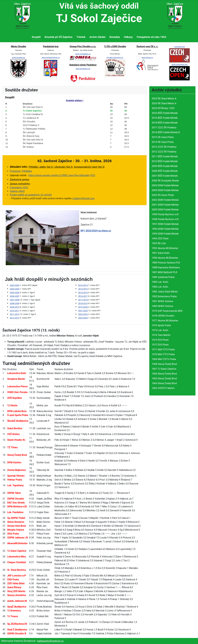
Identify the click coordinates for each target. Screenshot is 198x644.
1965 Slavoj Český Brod (164, 378)
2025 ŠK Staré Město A (164, 99)
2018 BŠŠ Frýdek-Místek (165, 123)
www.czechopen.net (180, 64)
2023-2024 (83, 318)
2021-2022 (83, 311)
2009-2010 (15, 307)
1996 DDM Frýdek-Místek (165, 229)
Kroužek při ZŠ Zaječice (59, 37)
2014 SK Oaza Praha (163, 142)
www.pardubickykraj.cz (51, 57)
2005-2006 (15, 293)
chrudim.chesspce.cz (115, 57)
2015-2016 (83, 293)
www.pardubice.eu (83, 69)
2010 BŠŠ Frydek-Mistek (165, 161)
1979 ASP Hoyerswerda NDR (167, 311)
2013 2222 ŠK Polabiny (164, 147)
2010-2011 (15, 311)
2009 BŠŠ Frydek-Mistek (165, 166)
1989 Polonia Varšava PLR (166, 263)
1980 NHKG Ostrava (162, 306)
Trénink (81, 37)
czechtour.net (179, 47)
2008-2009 (15, 303)
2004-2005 (15, 289)
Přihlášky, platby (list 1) (41, 167)
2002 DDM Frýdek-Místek (165, 200)
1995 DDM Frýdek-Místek (165, 234)
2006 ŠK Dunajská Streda (165, 181)
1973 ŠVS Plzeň (160, 340)
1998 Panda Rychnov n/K (165, 219)
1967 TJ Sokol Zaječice (164, 369)
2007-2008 (15, 300)
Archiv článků (97, 37)
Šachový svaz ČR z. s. (147, 46)
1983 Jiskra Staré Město (165, 292)
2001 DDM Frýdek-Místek (165, 205)
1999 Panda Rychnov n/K (165, 214)
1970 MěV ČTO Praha (163, 354)
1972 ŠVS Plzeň (160, 345)
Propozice (15, 171)
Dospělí (36, 37)
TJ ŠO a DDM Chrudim (115, 46)
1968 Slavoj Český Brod (164, 364)
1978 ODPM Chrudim (163, 316)
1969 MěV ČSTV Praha (164, 359)
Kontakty (115, 37)
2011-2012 (15, 314)
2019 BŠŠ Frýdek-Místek (165, 118)
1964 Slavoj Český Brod (164, 383)
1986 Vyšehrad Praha (163, 277)
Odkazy (128, 37)
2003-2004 (15, 285)
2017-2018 (83, 300)
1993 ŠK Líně (159, 243)
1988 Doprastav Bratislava (166, 267)
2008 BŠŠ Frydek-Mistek (165, 171)
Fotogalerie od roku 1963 (151, 37)
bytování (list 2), (64, 167)
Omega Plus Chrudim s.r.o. (83, 46)
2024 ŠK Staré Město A (164, 103)
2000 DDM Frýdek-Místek (165, 210)
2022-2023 (83, 314)
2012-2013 (15, 318)
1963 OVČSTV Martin (163, 388)
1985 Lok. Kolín (160, 282)
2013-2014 (83, 285)
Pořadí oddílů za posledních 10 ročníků (31, 195)
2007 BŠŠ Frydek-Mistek (165, 176)
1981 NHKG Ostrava (162, 301)
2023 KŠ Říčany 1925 (163, 108)
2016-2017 (83, 296)
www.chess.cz (147, 57)
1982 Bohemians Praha (164, 296)
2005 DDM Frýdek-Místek (165, 185)
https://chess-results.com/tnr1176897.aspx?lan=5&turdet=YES (62, 175)
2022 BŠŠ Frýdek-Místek (165, 113)
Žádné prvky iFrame (75, 123)
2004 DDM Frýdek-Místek (165, 190)
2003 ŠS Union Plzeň (163, 195)
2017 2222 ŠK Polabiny (164, 128)
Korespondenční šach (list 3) (89, 167)
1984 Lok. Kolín (160, 287)
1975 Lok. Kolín (160, 330)
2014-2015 (83, 289)
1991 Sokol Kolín (161, 253)
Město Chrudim (18, 46)
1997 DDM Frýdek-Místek (165, 224)
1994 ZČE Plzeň (160, 239)
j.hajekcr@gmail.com (83, 198)
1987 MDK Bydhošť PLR (164, 272)
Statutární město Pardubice (83, 65)
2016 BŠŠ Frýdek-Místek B (166, 132)
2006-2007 (15, 296)
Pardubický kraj (51, 46)
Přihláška (27, 171)
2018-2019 (83, 303)
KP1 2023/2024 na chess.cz (96, 231)
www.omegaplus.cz (83, 54)
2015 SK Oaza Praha (163, 137)
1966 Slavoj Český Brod (164, 374)
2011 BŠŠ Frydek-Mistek (165, 156)
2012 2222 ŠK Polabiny (164, 152)
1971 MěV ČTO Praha (163, 350)
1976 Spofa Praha (161, 325)
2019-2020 (83, 307)
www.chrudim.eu (18, 57)
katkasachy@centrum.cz (50, 641)
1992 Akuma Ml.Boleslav (165, 248)
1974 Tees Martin (161, 335)
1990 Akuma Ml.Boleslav (165, 258)
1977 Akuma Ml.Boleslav (165, 321)
